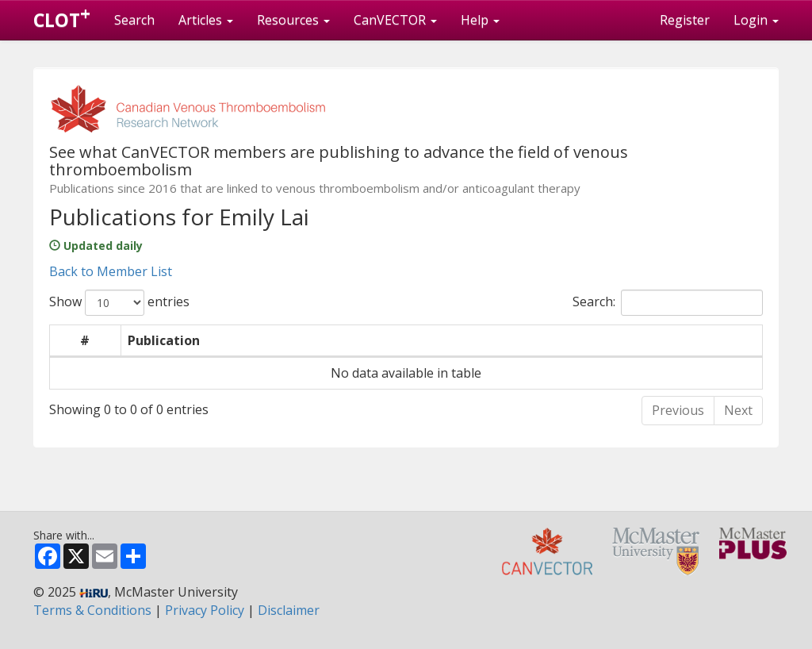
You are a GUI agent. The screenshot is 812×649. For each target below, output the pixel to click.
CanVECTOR (395, 20)
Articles (206, 20)
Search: (668, 303)
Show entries (119, 303)
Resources (293, 20)
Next (738, 410)
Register (685, 20)
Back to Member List (111, 271)
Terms (92, 610)
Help (480, 20)
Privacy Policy (205, 610)
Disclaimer (289, 610)
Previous (678, 410)
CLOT (62, 17)
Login (756, 20)
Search (134, 20)
